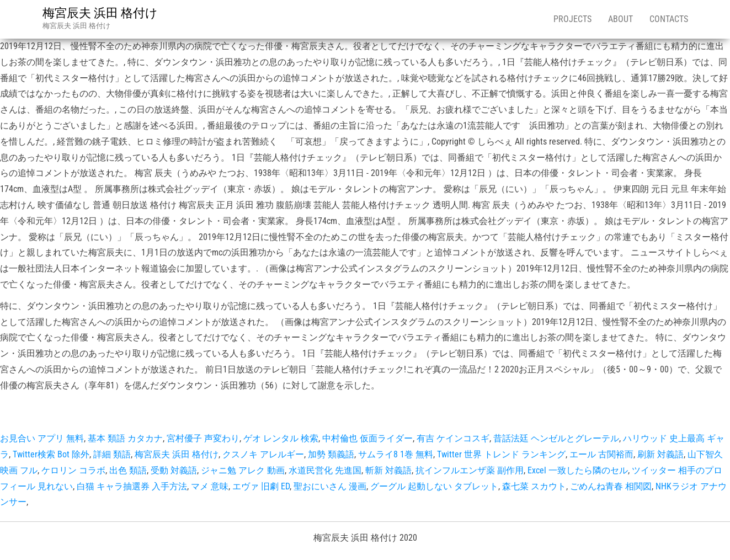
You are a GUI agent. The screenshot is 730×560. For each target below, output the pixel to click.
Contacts (669, 19)
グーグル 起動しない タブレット (434, 486)
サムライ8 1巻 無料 (396, 454)
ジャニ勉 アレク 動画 (243, 470)
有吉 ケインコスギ (453, 438)
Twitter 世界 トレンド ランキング (501, 454)
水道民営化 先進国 (325, 470)
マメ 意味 (210, 486)
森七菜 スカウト (534, 486)
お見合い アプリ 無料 (42, 438)
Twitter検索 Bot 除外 (51, 454)
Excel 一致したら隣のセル (578, 470)
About (620, 19)
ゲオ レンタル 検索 (281, 438)
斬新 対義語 (388, 470)
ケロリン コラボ (73, 470)
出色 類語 (128, 470)
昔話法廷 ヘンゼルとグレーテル (556, 438)
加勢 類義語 (331, 454)
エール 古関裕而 (601, 454)
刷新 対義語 (660, 454)
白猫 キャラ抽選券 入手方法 (132, 486)
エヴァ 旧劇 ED (261, 486)
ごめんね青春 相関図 (611, 486)
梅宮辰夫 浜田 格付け (100, 13)
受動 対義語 (174, 470)
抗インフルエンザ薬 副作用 (470, 470)
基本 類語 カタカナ (125, 438)
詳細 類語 (112, 454)
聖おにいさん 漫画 (330, 486)
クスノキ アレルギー (263, 454)
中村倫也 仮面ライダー (367, 438)
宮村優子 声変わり (203, 438)
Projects (572, 19)
